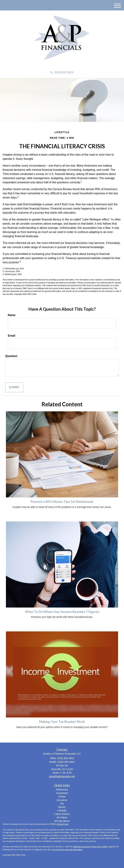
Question (11, 356)
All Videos (62, 817)
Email (12, 336)
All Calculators (62, 821)
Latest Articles (62, 814)
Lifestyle (62, 811)
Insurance (62, 800)
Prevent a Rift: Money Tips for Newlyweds (62, 502)
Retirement (62, 790)
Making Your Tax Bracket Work (62, 722)
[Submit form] (14, 387)
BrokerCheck (63, 824)
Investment (62, 793)
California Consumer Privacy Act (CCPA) (90, 847)
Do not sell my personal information (67, 850)
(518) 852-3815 (62, 72)
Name (12, 315)
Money (62, 807)
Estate (62, 797)
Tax (62, 804)
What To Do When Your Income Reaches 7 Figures (62, 612)
